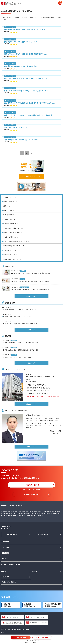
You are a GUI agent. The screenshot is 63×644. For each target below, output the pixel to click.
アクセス (4, 559)
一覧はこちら (31, 296)
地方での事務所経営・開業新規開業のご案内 (53, 605)
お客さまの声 (5, 577)
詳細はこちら (31, 404)
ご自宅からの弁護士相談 (9, 582)
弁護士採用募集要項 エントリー (30, 605)
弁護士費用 (5, 547)
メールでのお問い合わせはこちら (31, 177)
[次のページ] (41, 153)
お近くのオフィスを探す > (32, 642)
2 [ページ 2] (31, 153)
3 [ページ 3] (36, 153)
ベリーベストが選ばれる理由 (11, 564)
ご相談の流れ (6, 553)
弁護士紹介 (5, 542)
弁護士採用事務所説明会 (8, 605)
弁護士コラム (36, 572)
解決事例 (4, 572)
